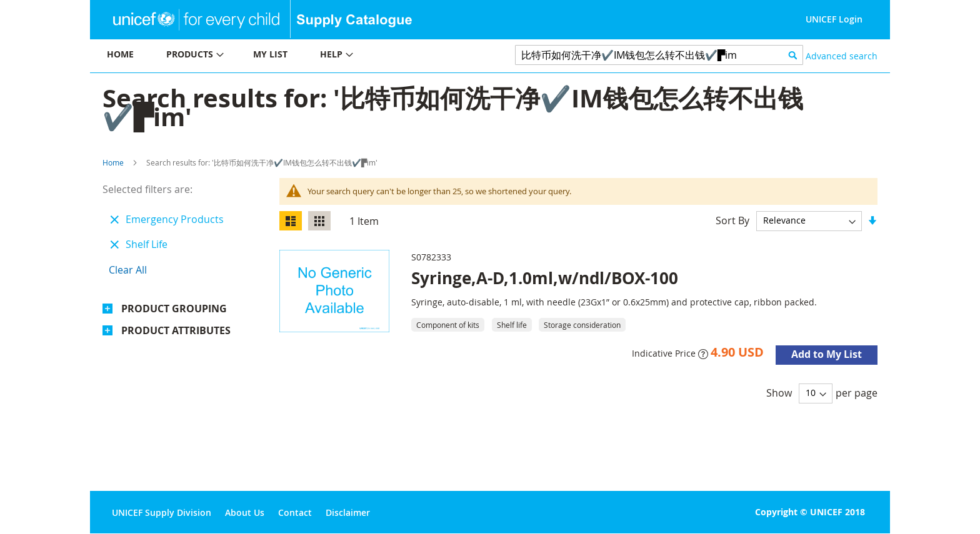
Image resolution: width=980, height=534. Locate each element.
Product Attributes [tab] (176, 330)
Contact (295, 512)
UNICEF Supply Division (162, 512)
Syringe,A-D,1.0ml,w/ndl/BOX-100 (545, 278)
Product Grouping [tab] (174, 309)
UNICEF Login (834, 19)
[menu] (290, 56)
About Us (245, 512)
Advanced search (842, 56)
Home (113, 162)
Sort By (732, 220)
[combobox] (659, 55)
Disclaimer (348, 512)
